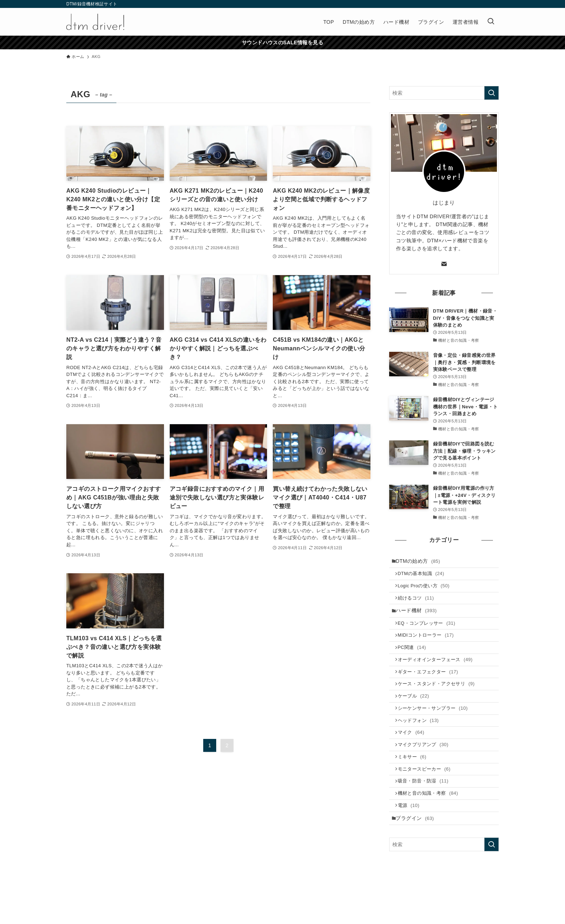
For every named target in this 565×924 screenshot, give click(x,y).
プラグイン (417, 855)
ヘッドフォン (421, 744)
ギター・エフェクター (431, 688)
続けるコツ (419, 604)
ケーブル (416, 716)
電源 (411, 841)
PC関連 (415, 661)
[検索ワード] (444, 93)
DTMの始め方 (420, 562)
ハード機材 (419, 618)
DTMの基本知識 (424, 576)
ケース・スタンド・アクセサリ (439, 702)
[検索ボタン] (491, 22)
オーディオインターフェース (438, 674)
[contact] (444, 264)
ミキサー (415, 785)
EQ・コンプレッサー (430, 633)
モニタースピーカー (427, 799)
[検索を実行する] (491, 93)
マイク (414, 757)
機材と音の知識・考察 (431, 827)
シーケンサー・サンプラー (436, 730)
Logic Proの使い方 (427, 590)
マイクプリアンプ (426, 772)
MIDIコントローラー (429, 647)
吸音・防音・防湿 (426, 813)
